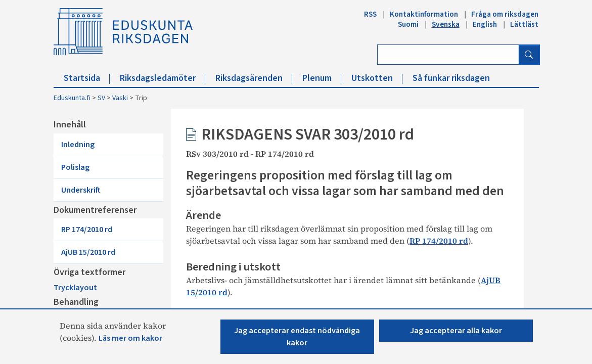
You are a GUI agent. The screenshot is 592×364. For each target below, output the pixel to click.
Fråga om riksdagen (505, 14)
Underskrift (99, 170)
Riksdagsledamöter (163, 78)
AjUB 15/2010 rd (107, 226)
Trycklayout (83, 269)
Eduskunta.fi (72, 98)
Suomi (408, 24)
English (485, 24)
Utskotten (377, 78)
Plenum (322, 78)
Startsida (87, 78)
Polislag (91, 158)
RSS (370, 14)
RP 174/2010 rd (105, 214)
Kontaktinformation (424, 14)
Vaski (120, 98)
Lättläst (524, 24)
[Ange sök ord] (448, 55)
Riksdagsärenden (254, 78)
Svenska (446, 24)
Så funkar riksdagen (451, 78)
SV (101, 98)
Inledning (95, 146)
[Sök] (529, 55)
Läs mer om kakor (130, 338)
